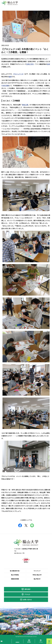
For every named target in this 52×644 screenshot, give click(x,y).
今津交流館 (5, 86)
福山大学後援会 (15, 575)
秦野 (10, 77)
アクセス (27, 594)
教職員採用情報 (15, 579)
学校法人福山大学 (37, 575)
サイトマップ (37, 571)
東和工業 (25, 105)
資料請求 (27, 589)
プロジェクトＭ (18, 74)
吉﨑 (48, 64)
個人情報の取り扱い (15, 571)
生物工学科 (30, 64)
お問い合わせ (27, 600)
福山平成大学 (37, 579)
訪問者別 (17, 642)
